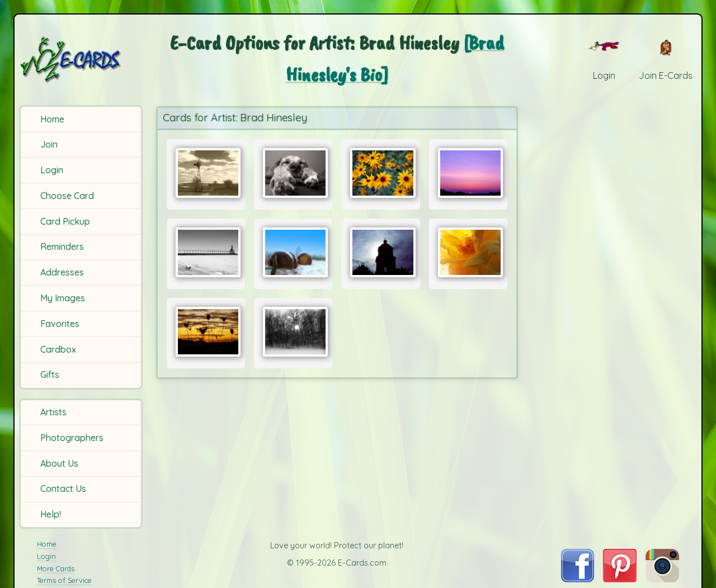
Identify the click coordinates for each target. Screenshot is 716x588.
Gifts (50, 374)
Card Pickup (65, 221)
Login (52, 170)
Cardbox (58, 349)
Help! (51, 514)
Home (52, 119)
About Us (59, 463)
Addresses (62, 272)
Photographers (72, 438)
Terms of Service (64, 580)
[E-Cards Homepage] (83, 60)
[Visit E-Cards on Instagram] (662, 579)
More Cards (56, 568)
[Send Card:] (206, 173)
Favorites (60, 324)
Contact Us (63, 489)
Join (49, 144)
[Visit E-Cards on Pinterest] (620, 579)
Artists (53, 412)
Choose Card (67, 196)
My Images (63, 298)
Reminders (62, 246)
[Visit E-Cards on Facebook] (578, 579)
